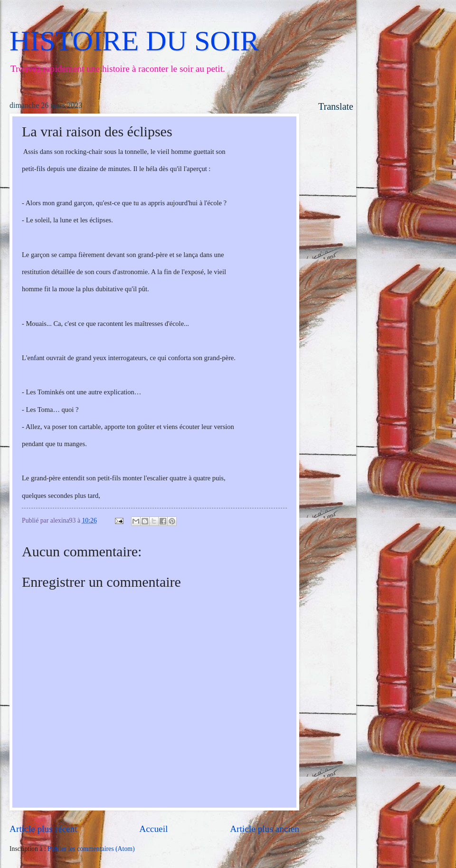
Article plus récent (43, 829)
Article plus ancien (265, 829)
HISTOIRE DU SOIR (134, 41)
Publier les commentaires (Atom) (91, 849)
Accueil (153, 829)
